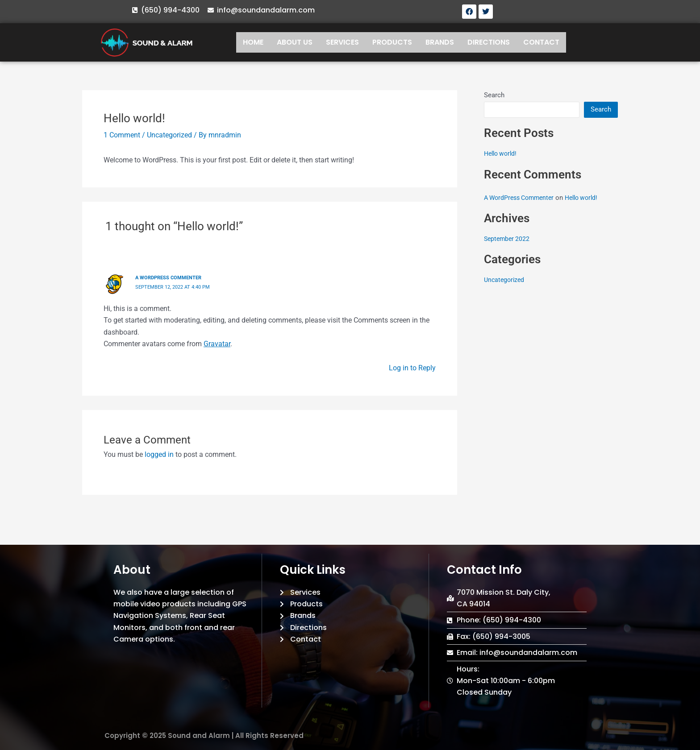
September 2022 (508, 239)
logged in (159, 454)
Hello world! (502, 153)
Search (494, 95)
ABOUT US (295, 42)
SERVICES (342, 42)
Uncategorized (169, 135)
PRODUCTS (392, 42)
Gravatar (217, 343)
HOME (253, 42)
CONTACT (541, 42)
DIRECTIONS (489, 42)
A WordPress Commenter (171, 278)
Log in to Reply (412, 367)
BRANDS (440, 42)
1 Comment (122, 135)
